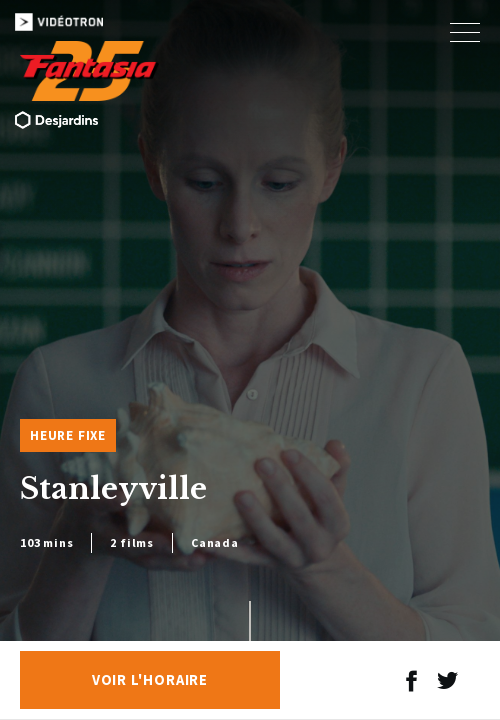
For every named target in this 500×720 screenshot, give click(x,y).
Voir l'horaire (150, 680)
